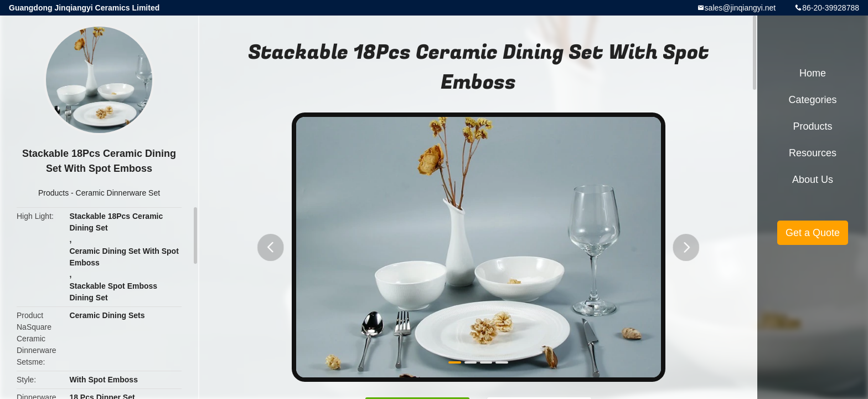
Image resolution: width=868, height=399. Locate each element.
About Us (813, 180)
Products (53, 193)
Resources (813, 153)
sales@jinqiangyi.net (740, 8)
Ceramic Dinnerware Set (118, 193)
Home (813, 73)
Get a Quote (813, 233)
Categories (812, 100)
